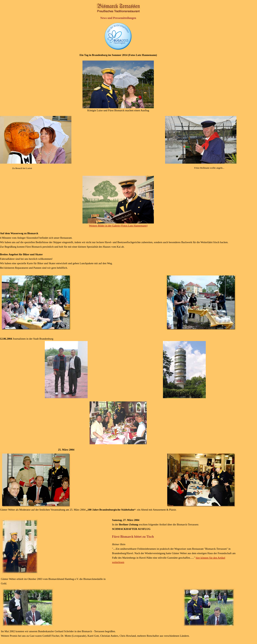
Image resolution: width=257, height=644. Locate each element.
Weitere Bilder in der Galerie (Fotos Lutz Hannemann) (118, 226)
